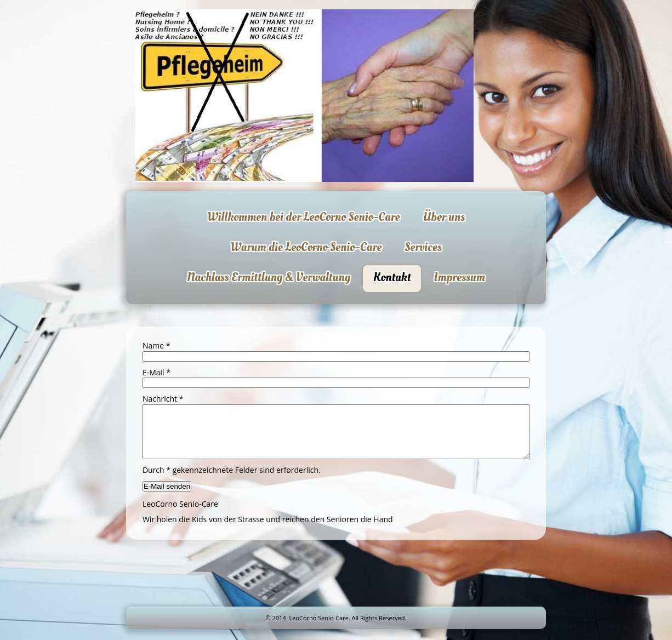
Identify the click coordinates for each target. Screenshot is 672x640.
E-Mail (156, 372)
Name (156, 345)
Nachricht (163, 399)
